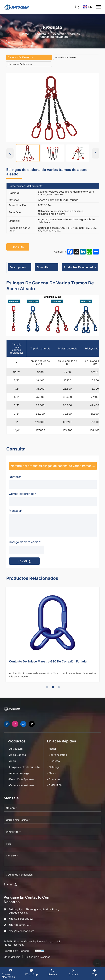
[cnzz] (39, 952)
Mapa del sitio (12, 957)
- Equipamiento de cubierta (24, 767)
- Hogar (52, 749)
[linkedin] (15, 724)
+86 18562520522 (20, 925)
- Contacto (53, 779)
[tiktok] (32, 724)
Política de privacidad (38, 957)
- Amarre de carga (18, 773)
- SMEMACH (55, 785)
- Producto (53, 761)
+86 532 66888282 (21, 919)
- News (51, 773)
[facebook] (7, 724)
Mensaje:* (16, 511)
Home (25, 34)
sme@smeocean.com (21, 931)
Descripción (18, 267)
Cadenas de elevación (53, 37)
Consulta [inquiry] (18, 247)
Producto (40, 34)
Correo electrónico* (22, 494)
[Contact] (73, 972)
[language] (88, 7)
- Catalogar (54, 767)
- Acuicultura (15, 749)
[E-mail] (10, 973)
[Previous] (10, 153)
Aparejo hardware (65, 57)
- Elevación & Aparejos (21, 779)
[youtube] (23, 724)
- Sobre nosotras (57, 755)
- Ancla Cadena (17, 755)
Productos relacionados (80, 267)
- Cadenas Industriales (21, 785)
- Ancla (12, 761)
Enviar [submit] (24, 561)
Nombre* (15, 477)
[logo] (16, 7)
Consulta (43, 267)
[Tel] (52, 972)
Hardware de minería (20, 64)
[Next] (96, 153)
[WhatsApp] (31, 972)
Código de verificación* (25, 542)
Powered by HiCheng (16, 951)
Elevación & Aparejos (65, 34)
